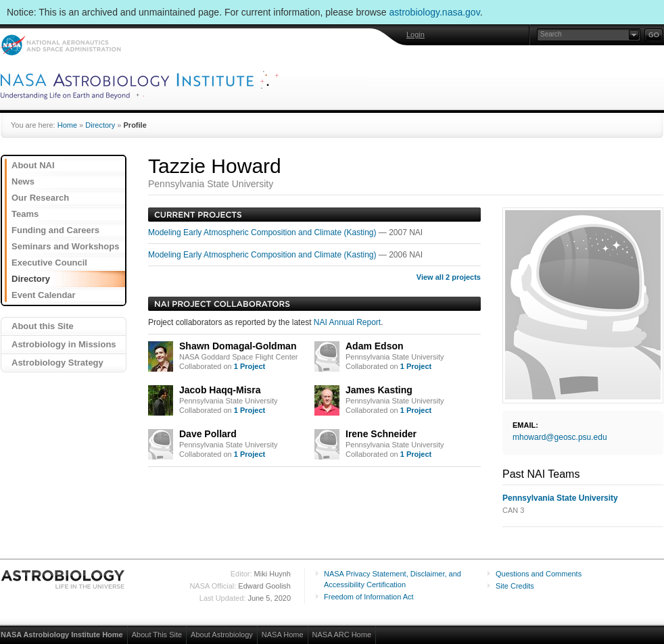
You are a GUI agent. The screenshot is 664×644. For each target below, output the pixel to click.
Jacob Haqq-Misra (220, 390)
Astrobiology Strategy (57, 363)
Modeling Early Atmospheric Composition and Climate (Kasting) (263, 232)
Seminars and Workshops (65, 246)
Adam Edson (375, 346)
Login (416, 34)
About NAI (33, 165)
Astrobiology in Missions (64, 344)
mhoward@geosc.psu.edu (560, 437)
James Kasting (379, 390)
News (23, 181)
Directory (100, 125)
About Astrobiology (222, 635)
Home (67, 125)
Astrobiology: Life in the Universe (64, 579)
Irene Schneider (381, 434)
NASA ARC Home (342, 635)
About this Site (43, 326)
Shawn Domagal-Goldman (238, 346)
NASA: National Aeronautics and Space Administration (61, 45)
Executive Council (49, 263)
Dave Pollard (208, 434)
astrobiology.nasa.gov (435, 12)
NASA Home (283, 635)
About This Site (157, 635)
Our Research (40, 198)
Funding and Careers (55, 230)
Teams (25, 214)
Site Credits (515, 586)
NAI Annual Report (347, 322)
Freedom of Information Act (369, 597)
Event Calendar (44, 295)
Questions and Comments (539, 574)
